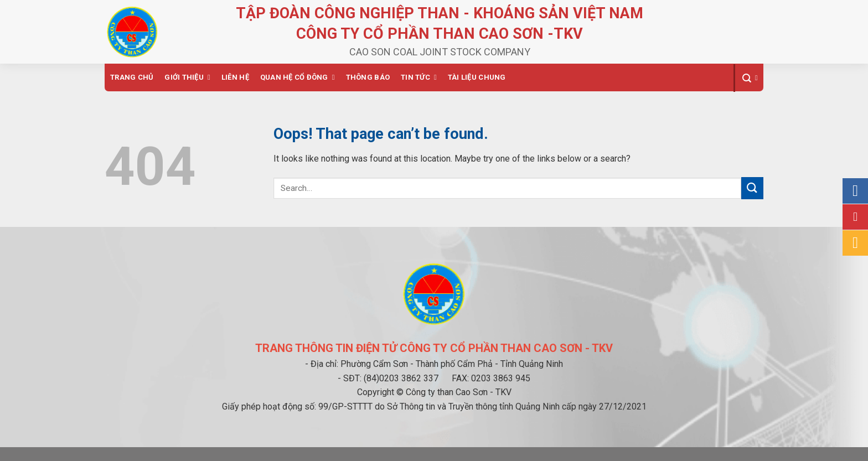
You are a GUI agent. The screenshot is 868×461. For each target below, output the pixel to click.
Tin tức (415, 77)
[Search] (748, 78)
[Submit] (752, 188)
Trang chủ (132, 77)
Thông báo (368, 77)
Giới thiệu (184, 77)
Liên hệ (235, 77)
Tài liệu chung (477, 77)
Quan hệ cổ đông (294, 77)
